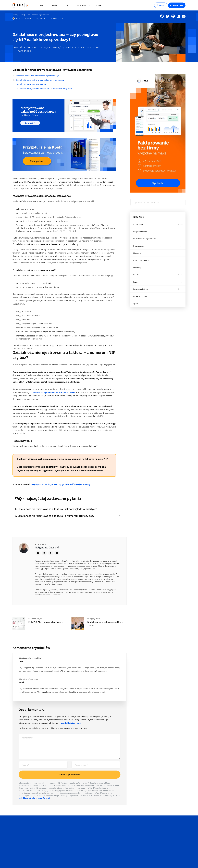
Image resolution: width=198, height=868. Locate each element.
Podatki (136, 275)
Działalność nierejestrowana (145, 239)
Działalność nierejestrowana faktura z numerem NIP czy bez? (44, 89)
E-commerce (139, 246)
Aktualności (138, 224)
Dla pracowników (140, 232)
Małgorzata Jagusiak (22, 18)
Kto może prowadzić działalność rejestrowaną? (37, 76)
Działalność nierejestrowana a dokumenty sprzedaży (40, 80)
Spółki (136, 304)
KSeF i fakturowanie (141, 260)
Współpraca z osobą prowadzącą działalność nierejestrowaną (60, 484)
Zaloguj (161, 5)
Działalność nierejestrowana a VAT (32, 84)
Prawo (136, 282)
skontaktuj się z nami (71, 723)
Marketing (137, 268)
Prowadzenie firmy (141, 289)
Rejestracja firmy (140, 296)
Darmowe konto (177, 5)
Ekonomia (137, 253)
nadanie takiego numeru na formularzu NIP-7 (54, 392)
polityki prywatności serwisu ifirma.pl (34, 798)
